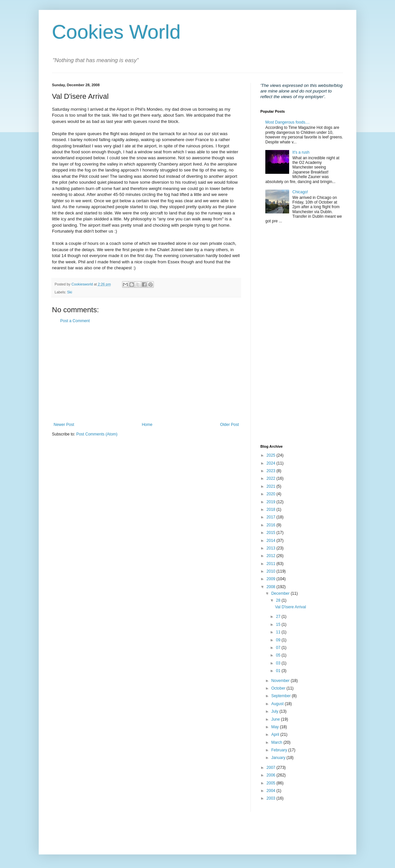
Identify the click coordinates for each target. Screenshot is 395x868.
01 (279, 671)
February (280, 750)
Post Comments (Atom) (97, 434)
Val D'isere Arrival (290, 607)
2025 (272, 455)
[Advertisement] (146, 373)
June (276, 719)
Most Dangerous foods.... (287, 122)
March (277, 742)
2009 (272, 579)
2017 (272, 517)
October (279, 688)
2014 (272, 541)
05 (279, 655)
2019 (272, 502)
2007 (272, 768)
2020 (272, 494)
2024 (272, 463)
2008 (272, 587)
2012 (272, 556)
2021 (272, 486)
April (276, 735)
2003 (272, 798)
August (278, 704)
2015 (272, 533)
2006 (272, 775)
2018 (272, 509)
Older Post (229, 425)
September (282, 696)
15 (279, 624)
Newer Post (64, 425)
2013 (272, 548)
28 (279, 600)
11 (279, 632)
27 (279, 617)
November (281, 681)
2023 (272, 471)
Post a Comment (75, 321)
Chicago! (300, 192)
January (279, 758)
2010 (272, 571)
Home (147, 425)
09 (279, 640)
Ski (70, 292)
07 (279, 648)
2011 (272, 564)
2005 (272, 783)
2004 (272, 791)
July (275, 711)
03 (279, 663)
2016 (272, 525)
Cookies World (116, 32)
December (281, 593)
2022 (272, 478)
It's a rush (301, 152)
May (276, 727)
